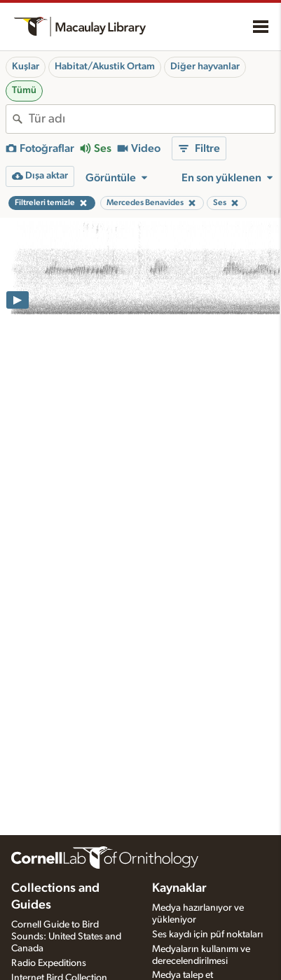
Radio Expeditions (49, 963)
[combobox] (152, 119)
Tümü (24, 90)
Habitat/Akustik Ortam (105, 66)
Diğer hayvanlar (205, 66)
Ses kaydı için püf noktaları (207, 934)
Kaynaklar (179, 888)
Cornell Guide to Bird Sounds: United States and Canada (66, 937)
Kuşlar (26, 66)
